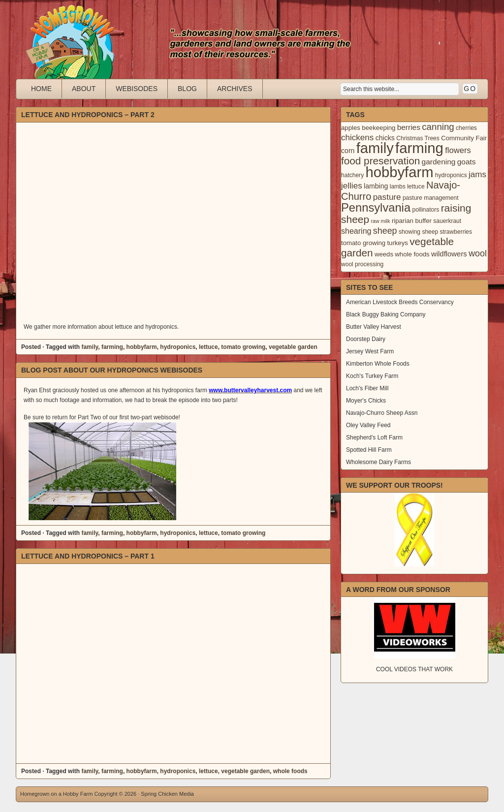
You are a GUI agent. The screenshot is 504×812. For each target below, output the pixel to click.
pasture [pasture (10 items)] (387, 197)
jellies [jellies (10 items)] (352, 186)
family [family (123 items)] (375, 148)
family (90, 347)
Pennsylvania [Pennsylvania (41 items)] (376, 208)
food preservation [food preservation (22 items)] (380, 161)
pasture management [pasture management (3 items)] (431, 198)
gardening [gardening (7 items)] (439, 162)
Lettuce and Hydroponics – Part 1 (88, 556)
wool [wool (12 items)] (478, 253)
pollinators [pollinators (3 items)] (425, 210)
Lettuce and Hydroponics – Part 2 (88, 115)
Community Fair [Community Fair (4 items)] (464, 138)
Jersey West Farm (370, 351)
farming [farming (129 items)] (419, 148)
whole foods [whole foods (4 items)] (412, 254)
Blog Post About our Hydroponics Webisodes (112, 370)
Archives (235, 89)
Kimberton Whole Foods (378, 364)
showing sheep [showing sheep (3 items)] (418, 232)
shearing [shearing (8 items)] (356, 231)
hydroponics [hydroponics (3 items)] (451, 175)
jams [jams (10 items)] (477, 174)
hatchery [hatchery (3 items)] (352, 175)
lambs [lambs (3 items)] (398, 187)
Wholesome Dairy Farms (378, 462)
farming (112, 347)
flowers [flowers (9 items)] (458, 150)
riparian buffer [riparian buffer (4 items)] (412, 221)
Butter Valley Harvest (374, 327)
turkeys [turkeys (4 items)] (397, 243)
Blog (187, 89)
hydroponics (178, 347)
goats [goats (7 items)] (467, 162)
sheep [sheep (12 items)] (385, 231)
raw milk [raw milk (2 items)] (380, 221)
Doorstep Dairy (366, 339)
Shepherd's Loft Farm (374, 437)
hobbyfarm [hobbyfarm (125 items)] (400, 172)
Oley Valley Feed (368, 425)
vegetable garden (293, 347)
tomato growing (243, 347)
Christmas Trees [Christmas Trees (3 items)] (418, 138)
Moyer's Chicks (366, 401)
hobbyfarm (142, 347)
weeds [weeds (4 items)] (384, 254)
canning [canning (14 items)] (438, 127)
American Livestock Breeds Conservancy (400, 302)
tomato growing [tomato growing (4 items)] (363, 243)
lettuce (208, 347)
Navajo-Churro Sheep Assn (382, 413)
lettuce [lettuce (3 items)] (416, 187)
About (84, 89)
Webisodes (137, 89)
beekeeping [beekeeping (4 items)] (378, 128)
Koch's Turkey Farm (372, 376)
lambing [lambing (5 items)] (376, 186)
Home (41, 89)
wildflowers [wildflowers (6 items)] (449, 254)
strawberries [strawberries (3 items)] (456, 232)
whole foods (290, 771)
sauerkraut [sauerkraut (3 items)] (447, 221)
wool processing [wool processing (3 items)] (362, 264)
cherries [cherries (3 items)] (466, 128)
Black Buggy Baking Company (386, 314)
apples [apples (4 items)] (351, 128)
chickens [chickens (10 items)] (357, 138)
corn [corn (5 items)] (348, 151)
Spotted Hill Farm (369, 450)
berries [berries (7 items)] (409, 127)
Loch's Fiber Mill (367, 388)
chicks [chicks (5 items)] (385, 138)
